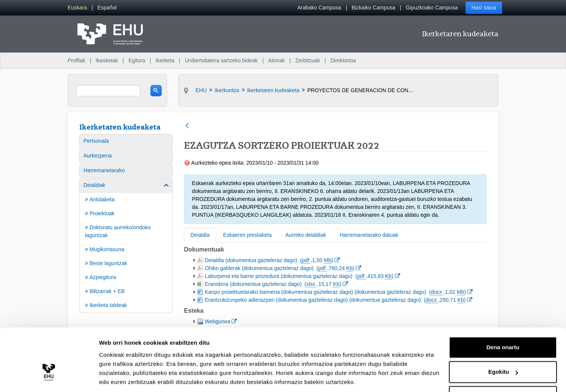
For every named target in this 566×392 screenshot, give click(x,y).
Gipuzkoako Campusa (432, 8)
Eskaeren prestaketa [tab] (247, 235)
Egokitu (503, 346)
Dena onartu (503, 322)
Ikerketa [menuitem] (165, 60)
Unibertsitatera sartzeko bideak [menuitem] (221, 60)
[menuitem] (77, 8)
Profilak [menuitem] (77, 60)
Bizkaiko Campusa (373, 8)
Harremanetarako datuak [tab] (369, 235)
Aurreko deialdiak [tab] (306, 235)
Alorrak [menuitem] (277, 60)
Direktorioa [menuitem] (343, 60)
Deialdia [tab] (200, 235)
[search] (108, 91)
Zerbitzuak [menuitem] (308, 60)
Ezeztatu (503, 371)
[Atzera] (187, 126)
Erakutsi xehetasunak (128, 377)
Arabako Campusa (319, 8)
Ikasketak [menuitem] (107, 60)
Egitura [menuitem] (137, 60)
